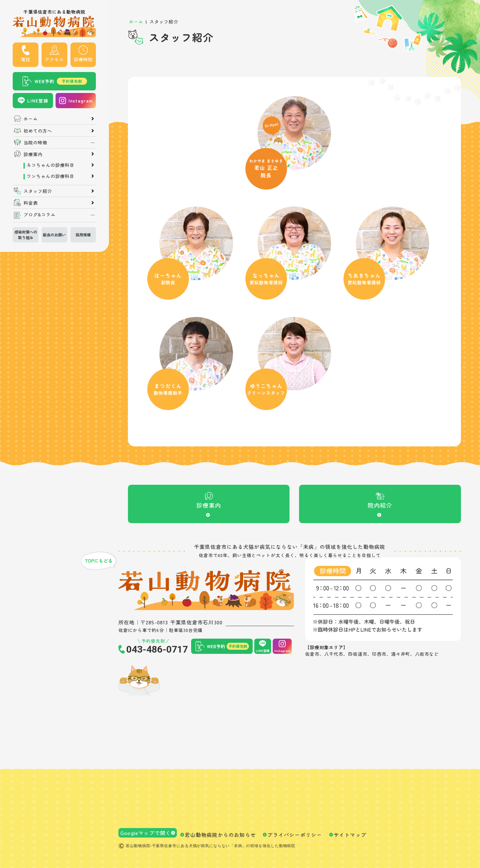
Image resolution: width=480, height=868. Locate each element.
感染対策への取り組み (26, 235)
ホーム (31, 119)
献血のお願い (54, 235)
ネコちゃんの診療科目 (51, 165)
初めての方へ (38, 131)
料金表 (31, 203)
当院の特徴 (35, 142)
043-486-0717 (157, 649)
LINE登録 (38, 101)
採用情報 (83, 235)
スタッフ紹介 (38, 191)
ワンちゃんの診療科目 (51, 176)
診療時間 (83, 59)
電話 (26, 59)
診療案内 (33, 154)
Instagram (81, 101)
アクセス (54, 59)
